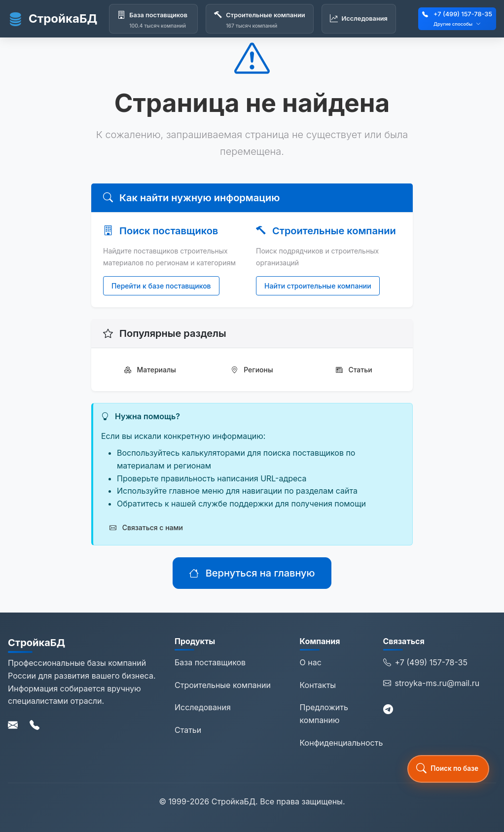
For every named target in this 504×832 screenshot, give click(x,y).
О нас (311, 662)
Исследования (203, 707)
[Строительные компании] (259, 19)
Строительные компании (223, 685)
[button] (448, 769)
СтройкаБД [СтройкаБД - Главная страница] (53, 19)
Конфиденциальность (342, 743)
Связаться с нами (146, 527)
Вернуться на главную (252, 573)
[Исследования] (359, 19)
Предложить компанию (324, 714)
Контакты (318, 685)
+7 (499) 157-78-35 (463, 14)
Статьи (354, 370)
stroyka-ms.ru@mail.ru (432, 684)
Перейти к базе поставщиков (161, 286)
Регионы (252, 370)
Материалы (150, 370)
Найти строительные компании (318, 286)
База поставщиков (210, 662)
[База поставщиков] (153, 19)
